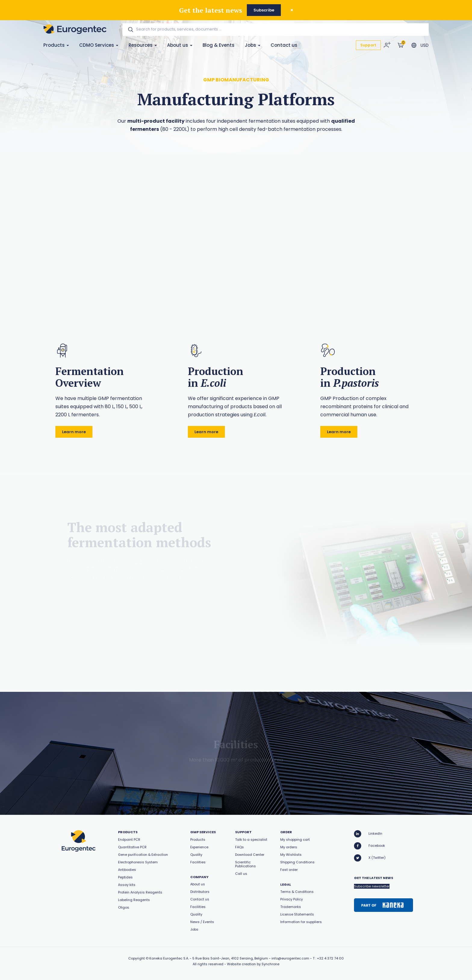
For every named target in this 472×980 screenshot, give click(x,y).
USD (425, 45)
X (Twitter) (370, 858)
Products (56, 45)
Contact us (284, 45)
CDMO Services (99, 45)
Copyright (137, 958)
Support (368, 45)
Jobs (253, 45)
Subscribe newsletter (372, 886)
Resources (143, 45)
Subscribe (264, 10)
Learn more (74, 432)
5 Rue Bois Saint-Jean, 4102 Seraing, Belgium (230, 958)
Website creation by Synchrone (253, 964)
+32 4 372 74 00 (330, 958)
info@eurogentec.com (290, 958)
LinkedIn (368, 834)
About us (180, 45)
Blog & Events (219, 45)
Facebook (370, 846)
